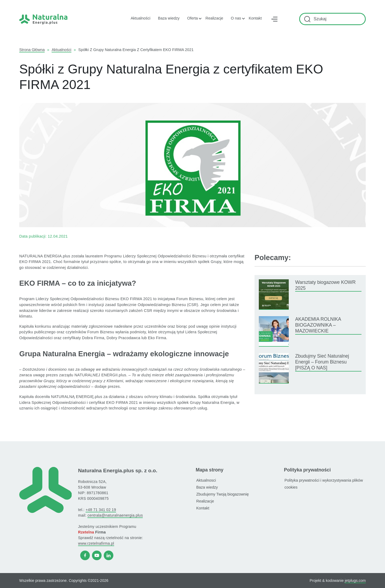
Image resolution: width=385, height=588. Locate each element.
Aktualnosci (206, 480)
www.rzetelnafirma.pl (96, 543)
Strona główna (32, 50)
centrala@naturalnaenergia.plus (115, 515)
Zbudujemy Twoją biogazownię (223, 494)
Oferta (192, 18)
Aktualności (141, 18)
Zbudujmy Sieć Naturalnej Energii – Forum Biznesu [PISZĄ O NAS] (322, 362)
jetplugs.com (355, 581)
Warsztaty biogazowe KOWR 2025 (325, 285)
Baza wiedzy (169, 18)
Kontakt (255, 18)
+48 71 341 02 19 (101, 510)
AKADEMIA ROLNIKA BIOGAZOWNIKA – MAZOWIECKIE (318, 325)
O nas (236, 18)
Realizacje (214, 18)
